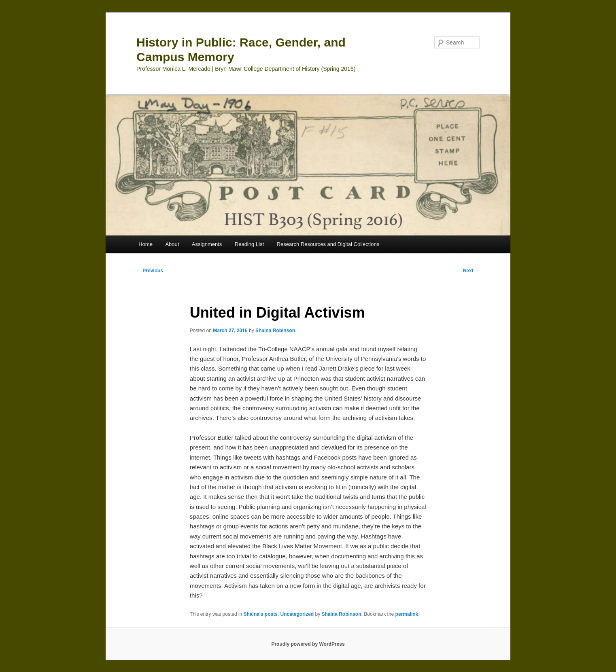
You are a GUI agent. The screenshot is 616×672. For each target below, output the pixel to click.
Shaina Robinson (275, 331)
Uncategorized (297, 614)
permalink (407, 614)
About (172, 244)
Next (471, 271)
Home (146, 244)
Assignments (207, 244)
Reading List (249, 244)
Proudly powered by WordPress (308, 644)
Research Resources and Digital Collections (328, 244)
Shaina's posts (261, 614)
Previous (150, 271)
